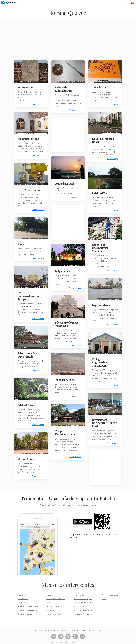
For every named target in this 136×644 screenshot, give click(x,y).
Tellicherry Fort (65, 379)
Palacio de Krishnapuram (64, 88)
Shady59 (118, 132)
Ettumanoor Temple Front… (30, 349)
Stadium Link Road (107, 132)
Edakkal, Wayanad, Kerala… (24, 398)
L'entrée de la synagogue (24, 132)
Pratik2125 (80, 373)
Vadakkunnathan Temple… (67, 424)
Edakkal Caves (27, 406)
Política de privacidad (59, 628)
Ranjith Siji (80, 424)
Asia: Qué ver (23, 593)
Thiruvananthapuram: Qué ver (84, 600)
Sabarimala (99, 87)
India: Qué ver (23, 597)
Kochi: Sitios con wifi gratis (83, 597)
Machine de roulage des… (24, 185)
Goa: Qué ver (51, 608)
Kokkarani (80, 317)
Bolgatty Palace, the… (71, 266)
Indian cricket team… (108, 236)
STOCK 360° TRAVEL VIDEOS (78, 628)
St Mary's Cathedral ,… (69, 317)
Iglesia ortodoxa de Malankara (67, 324)
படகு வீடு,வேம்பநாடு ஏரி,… (106, 296)
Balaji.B (118, 296)
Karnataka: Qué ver (52, 593)
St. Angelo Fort (27, 87)
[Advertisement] (68, 41)
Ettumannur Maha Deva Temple (29, 356)
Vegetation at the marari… (29, 453)
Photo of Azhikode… (67, 179)
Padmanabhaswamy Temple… (27, 286)
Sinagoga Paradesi (29, 137)
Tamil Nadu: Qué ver (53, 604)
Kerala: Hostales (24, 600)
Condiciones (45, 628)
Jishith (119, 236)
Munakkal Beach (65, 185)
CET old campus (109, 349)
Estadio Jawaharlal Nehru (104, 139)
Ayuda (36, 628)
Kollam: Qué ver (79, 604)
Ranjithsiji (43, 349)
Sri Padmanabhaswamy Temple (30, 295)
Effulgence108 (116, 81)
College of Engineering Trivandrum (100, 358)
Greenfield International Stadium (101, 245)
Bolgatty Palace (65, 272)
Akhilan (118, 349)
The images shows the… (68, 373)
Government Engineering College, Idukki (101, 418)
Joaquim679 (117, 409)
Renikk (81, 266)
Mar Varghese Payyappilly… (30, 238)
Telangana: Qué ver (80, 593)
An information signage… (102, 81)
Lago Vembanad (102, 301)
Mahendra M (42, 453)
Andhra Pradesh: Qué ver (55, 612)
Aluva (22, 244)
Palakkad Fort (101, 191)
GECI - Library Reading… (103, 409)
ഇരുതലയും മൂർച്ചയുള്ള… (67, 81)
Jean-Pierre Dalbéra (40, 132)
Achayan (44, 238)
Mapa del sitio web (96, 628)
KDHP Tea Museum (30, 191)
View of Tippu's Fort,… (105, 185)
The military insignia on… (26, 81)
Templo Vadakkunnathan (65, 431)
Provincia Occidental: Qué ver (28, 604)
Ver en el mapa (38, 104)
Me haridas (117, 185)
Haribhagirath (79, 179)
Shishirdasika (42, 286)
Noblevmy (80, 81)
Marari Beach (26, 459)
